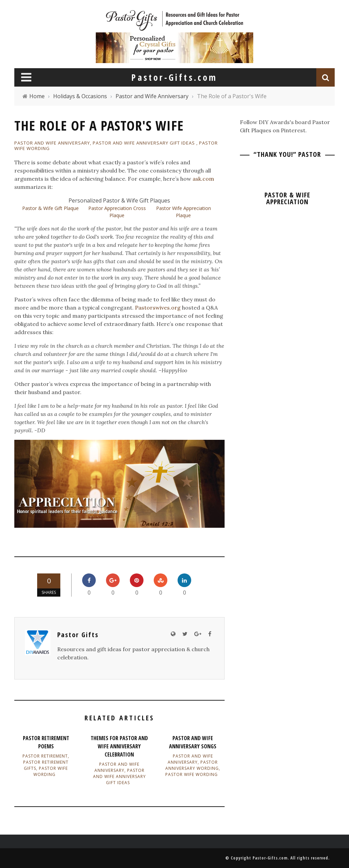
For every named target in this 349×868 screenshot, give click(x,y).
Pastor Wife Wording (51, 771)
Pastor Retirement (45, 756)
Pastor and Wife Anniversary (52, 143)
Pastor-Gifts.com (270, 858)
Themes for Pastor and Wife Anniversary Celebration (119, 746)
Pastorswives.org (158, 308)
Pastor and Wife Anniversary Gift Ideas (144, 143)
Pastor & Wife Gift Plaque (50, 208)
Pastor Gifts (78, 635)
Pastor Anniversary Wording (192, 765)
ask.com (203, 179)
